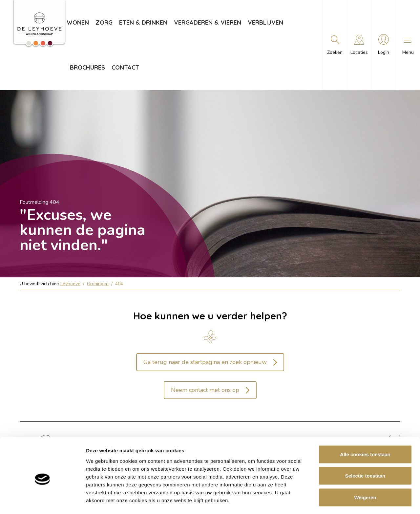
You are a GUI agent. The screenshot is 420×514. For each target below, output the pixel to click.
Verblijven (265, 22)
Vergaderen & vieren (208, 22)
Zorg (104, 22)
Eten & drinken (143, 22)
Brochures (87, 67)
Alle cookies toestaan (365, 428)
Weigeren (365, 471)
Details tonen (355, 501)
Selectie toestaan (365, 450)
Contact (125, 67)
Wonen (78, 22)
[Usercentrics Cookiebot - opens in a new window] (42, 501)
